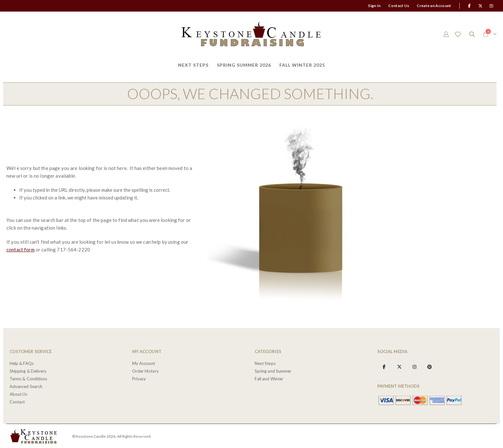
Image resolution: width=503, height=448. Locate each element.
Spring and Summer (273, 370)
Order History (145, 370)
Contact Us (399, 6)
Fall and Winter (269, 378)
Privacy (139, 378)
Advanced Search (26, 385)
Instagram (414, 366)
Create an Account (434, 6)
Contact (17, 401)
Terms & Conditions (28, 378)
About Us (19, 393)
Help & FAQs (22, 362)
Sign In (374, 6)
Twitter (399, 366)
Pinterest (430, 366)
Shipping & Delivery (28, 370)
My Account (144, 362)
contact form (21, 249)
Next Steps (265, 362)
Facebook (384, 366)
